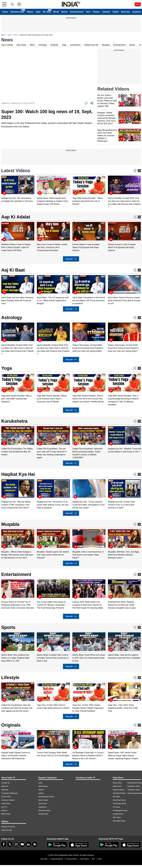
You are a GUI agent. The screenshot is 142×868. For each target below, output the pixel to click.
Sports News (43, 800)
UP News (116, 807)
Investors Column (8, 800)
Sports (64, 12)
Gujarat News (118, 814)
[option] (18, 189)
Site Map (44, 859)
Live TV (4, 807)
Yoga (64, 45)
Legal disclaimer (57, 859)
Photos (96, 12)
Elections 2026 (17, 12)
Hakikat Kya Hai (91, 45)
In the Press (6, 797)
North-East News (119, 800)
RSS (100, 859)
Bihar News (117, 783)
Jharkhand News (119, 793)
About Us (5, 786)
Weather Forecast (8, 827)
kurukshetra (75, 45)
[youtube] (22, 844)
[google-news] (35, 844)
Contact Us (6, 783)
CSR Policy (84, 859)
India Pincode (7, 830)
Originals (54, 45)
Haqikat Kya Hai (18, 474)
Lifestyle (106, 12)
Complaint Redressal (9, 793)
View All (71, 259)
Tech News (43, 804)
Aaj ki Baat (21, 45)
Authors (4, 810)
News (3, 35)
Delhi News (117, 786)
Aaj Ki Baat (13, 270)
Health (116, 12)
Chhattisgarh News (120, 810)
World (56, 12)
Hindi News (6, 804)
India (38, 12)
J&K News (117, 817)
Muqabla (106, 45)
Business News (44, 810)
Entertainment (77, 12)
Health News (43, 814)
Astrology (43, 45)
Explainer (137, 12)
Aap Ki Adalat (16, 217)
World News (43, 786)
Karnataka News (119, 821)
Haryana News (118, 790)
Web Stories (6, 814)
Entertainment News (46, 797)
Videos (30, 12)
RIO (93, 859)
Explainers (42, 807)
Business (125, 12)
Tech (88, 12)
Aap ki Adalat (7, 45)
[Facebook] (4, 844)
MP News (116, 797)
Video (9, 35)
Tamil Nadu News (120, 804)
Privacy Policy (71, 859)
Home (5, 12)
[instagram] (16, 844)
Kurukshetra (14, 421)
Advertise (5, 790)
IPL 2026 (47, 12)
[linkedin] (28, 844)
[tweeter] (10, 844)
